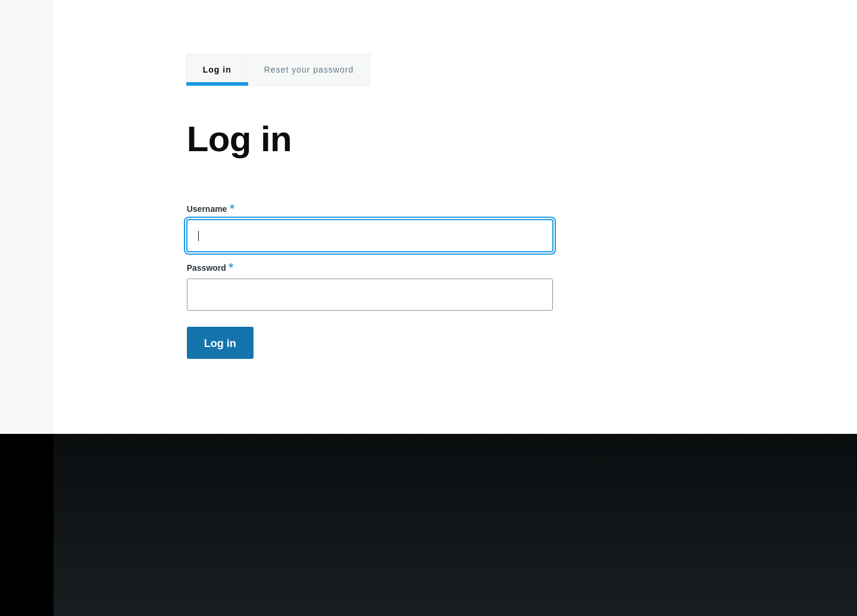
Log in (217, 70)
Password (207, 268)
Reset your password (309, 70)
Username (207, 209)
